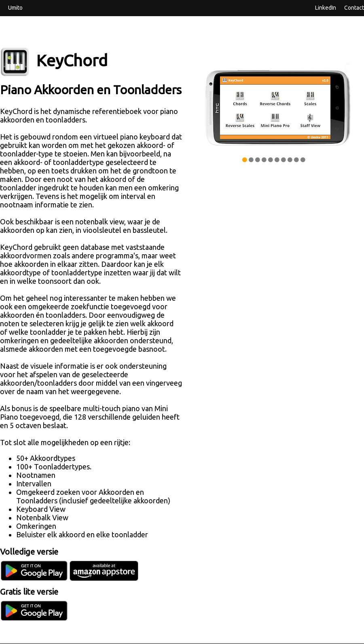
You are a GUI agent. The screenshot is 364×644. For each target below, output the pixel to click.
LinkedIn (326, 7)
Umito (15, 7)
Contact (354, 7)
